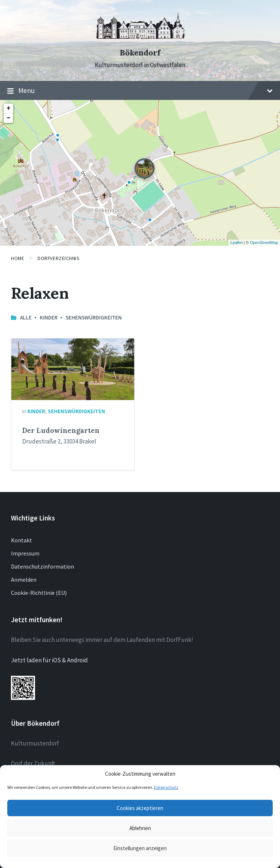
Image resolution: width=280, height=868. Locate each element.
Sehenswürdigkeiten (94, 317)
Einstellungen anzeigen (140, 848)
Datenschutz (166, 787)
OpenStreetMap (264, 243)
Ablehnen (140, 828)
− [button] (9, 118)
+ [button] (9, 108)
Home (17, 258)
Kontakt (22, 540)
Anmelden (24, 580)
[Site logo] (140, 40)
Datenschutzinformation (42, 566)
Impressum (25, 553)
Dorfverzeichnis (59, 258)
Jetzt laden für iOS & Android (49, 660)
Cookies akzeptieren (140, 808)
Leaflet (236, 243)
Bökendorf (140, 53)
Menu (140, 91)
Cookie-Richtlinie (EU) (39, 593)
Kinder (49, 317)
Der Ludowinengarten (61, 430)
